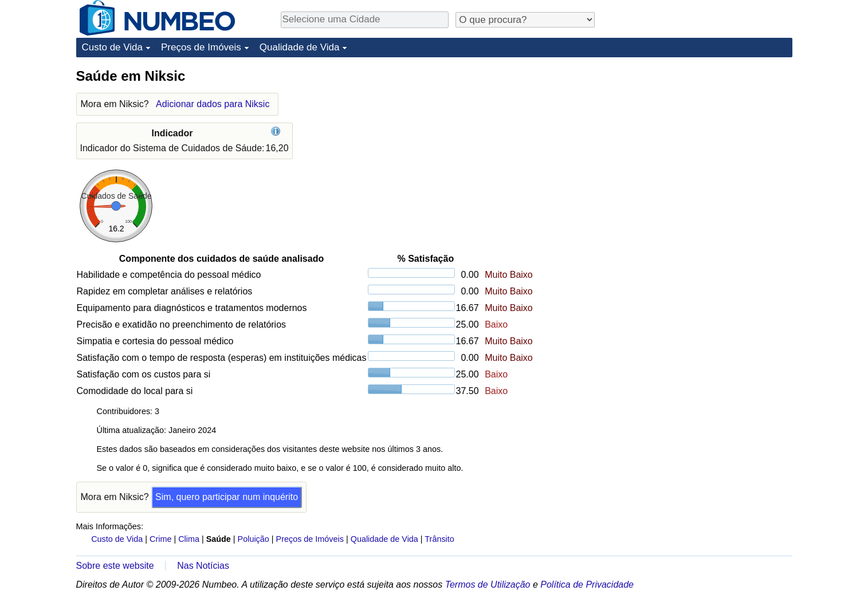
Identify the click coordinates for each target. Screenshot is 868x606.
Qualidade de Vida (300, 47)
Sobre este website (115, 566)
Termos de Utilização (488, 585)
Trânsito (439, 539)
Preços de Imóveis (201, 47)
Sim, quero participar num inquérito (227, 497)
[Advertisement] (706, 139)
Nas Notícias (203, 566)
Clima (189, 539)
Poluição (254, 539)
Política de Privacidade (587, 585)
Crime (160, 539)
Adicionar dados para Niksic (213, 104)
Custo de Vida (112, 47)
